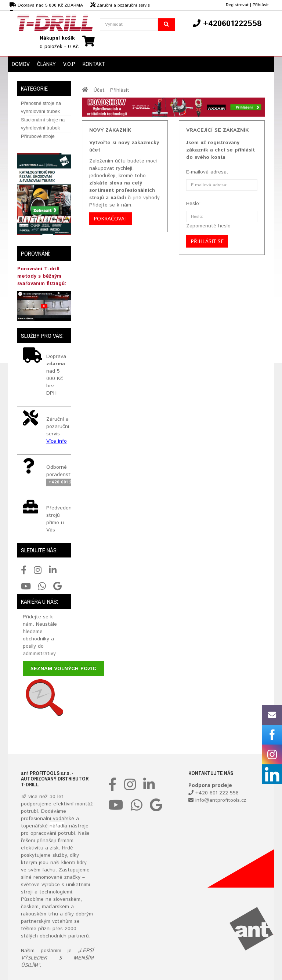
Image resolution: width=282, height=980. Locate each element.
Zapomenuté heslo (208, 226)
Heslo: (193, 204)
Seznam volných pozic (63, 669)
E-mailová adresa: (207, 172)
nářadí (57, 826)
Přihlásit (261, 5)
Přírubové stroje (38, 136)
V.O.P (69, 64)
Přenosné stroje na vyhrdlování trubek (41, 107)
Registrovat (237, 5)
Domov (21, 64)
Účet (99, 90)
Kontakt (94, 64)
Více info (57, 441)
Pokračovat (111, 218)
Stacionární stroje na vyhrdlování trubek (43, 124)
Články (46, 64)
